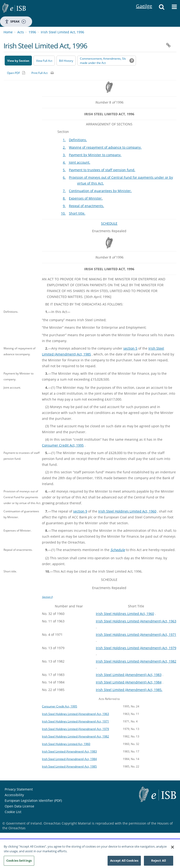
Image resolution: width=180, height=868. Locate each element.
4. (64, 162)
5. (64, 170)
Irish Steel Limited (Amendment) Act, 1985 (69, 766)
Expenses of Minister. (86, 198)
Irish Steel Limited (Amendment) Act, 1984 (129, 682)
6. (64, 177)
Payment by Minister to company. (95, 155)
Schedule (118, 550)
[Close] (172, 849)
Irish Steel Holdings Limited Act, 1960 (127, 511)
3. (64, 155)
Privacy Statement (19, 789)
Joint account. (80, 162)
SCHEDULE (109, 223)
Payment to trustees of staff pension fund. (102, 170)
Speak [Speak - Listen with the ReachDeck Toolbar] (15, 21)
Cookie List (13, 812)
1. (64, 140)
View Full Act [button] (44, 61)
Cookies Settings (19, 862)
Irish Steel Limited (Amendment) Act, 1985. (129, 690)
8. (64, 198)
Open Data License (19, 806)
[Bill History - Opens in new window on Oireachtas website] (66, 61)
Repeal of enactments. (86, 206)
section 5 (130, 348)
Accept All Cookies (124, 862)
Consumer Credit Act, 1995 (63, 445)
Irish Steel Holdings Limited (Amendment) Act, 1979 (136, 648)
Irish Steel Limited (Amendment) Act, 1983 (129, 675)
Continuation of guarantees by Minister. (100, 191)
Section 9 (47, 597)
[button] (161, 8)
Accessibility (14, 795)
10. (63, 213)
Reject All (159, 862)
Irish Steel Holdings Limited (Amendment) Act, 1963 (136, 621)
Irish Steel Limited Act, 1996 (62, 32)
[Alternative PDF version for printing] (16, 73)
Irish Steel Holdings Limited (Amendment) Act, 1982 (136, 661)
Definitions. (78, 140)
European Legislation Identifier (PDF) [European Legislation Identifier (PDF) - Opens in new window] (33, 800)
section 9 (80, 511)
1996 (32, 32)
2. (64, 147)
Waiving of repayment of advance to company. (105, 147)
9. (64, 206)
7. (64, 191)
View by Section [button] (18, 61)
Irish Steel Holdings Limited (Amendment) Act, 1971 (136, 635)
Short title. (77, 213)
